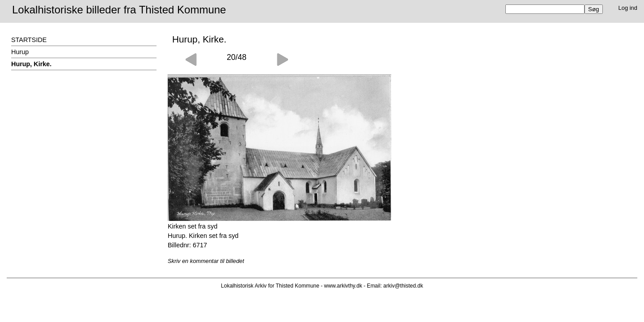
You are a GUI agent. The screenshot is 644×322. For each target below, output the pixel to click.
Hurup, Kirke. (31, 64)
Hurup (20, 52)
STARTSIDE (29, 40)
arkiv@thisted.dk (403, 286)
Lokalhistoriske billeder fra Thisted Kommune (119, 10)
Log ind (628, 8)
